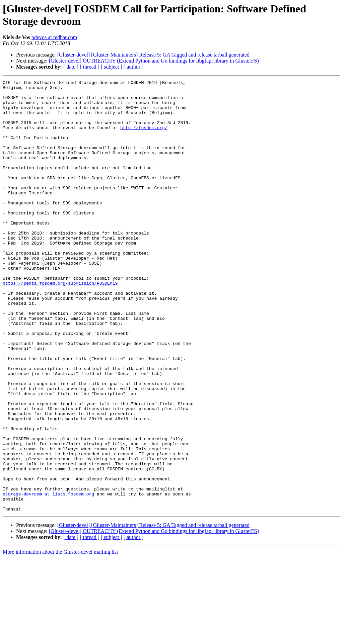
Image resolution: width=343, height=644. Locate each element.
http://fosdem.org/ (144, 137)
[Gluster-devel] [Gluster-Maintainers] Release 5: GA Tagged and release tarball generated (153, 55)
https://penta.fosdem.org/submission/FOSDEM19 (60, 324)
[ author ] (134, 67)
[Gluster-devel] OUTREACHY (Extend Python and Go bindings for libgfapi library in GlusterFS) (154, 61)
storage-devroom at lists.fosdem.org (48, 577)
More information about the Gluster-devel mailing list (60, 638)
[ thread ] (90, 67)
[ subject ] (112, 67)
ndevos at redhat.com (54, 37)
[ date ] (71, 67)
